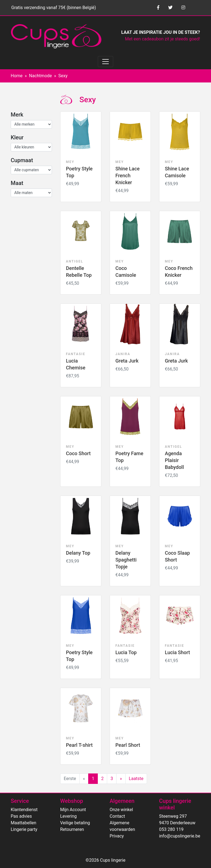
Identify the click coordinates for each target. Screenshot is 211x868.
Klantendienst (24, 810)
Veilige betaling (75, 823)
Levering (68, 816)
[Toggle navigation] (105, 62)
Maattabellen (23, 823)
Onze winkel (121, 810)
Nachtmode (41, 76)
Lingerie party (24, 829)
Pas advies (21, 816)
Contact (117, 816)
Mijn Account (73, 810)
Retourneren (72, 829)
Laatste (136, 779)
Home (17, 76)
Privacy (117, 836)
